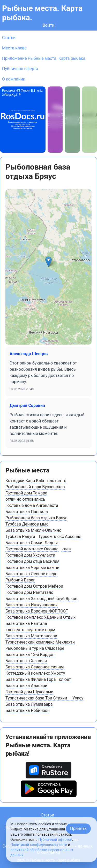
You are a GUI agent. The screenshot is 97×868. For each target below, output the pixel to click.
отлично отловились (25, 499)
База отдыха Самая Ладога (32, 543)
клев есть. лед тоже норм (30, 630)
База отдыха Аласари (26, 686)
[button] (48, 262)
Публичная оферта (20, 69)
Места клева (14, 48)
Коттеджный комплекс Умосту (35, 673)
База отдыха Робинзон (28, 710)
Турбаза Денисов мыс (27, 524)
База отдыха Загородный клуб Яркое (41, 599)
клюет (65, 679)
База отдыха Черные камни (32, 568)
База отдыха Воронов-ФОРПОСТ (37, 611)
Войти (48, 25)
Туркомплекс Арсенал (60, 537)
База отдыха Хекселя (26, 661)
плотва (54, 481)
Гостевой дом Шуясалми (29, 692)
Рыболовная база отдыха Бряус (36, 518)
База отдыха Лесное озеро (31, 574)
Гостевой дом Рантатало (29, 592)
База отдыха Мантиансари (31, 636)
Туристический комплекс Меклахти (40, 642)
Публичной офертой (55, 840)
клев (66, 549)
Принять (78, 829)
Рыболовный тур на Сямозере (35, 648)
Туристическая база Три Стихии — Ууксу (44, 698)
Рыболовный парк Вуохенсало (35, 487)
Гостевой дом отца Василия (32, 561)
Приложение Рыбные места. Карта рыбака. (44, 58)
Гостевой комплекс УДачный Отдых (40, 617)
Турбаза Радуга (20, 537)
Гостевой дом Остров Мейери (34, 586)
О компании (14, 79)
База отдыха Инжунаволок (32, 605)
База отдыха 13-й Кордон (30, 655)
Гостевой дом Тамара (26, 493)
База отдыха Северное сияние (35, 667)
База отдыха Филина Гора (31, 679)
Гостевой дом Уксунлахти (30, 555)
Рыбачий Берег (20, 580)
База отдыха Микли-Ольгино (33, 530)
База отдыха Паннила (27, 512)
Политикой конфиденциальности (39, 845)
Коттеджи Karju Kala (25, 481)
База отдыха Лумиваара (29, 704)
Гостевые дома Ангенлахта (32, 505)
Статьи (9, 38)
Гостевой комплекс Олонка (32, 549)
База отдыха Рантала (26, 623)
